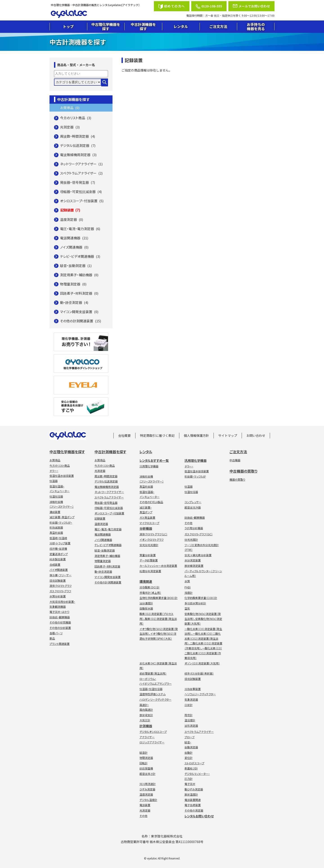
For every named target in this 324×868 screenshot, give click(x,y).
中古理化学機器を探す (106, 26)
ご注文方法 (218, 26)
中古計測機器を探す (143, 26)
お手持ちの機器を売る (256, 26)
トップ (68, 26)
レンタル (181, 26)
